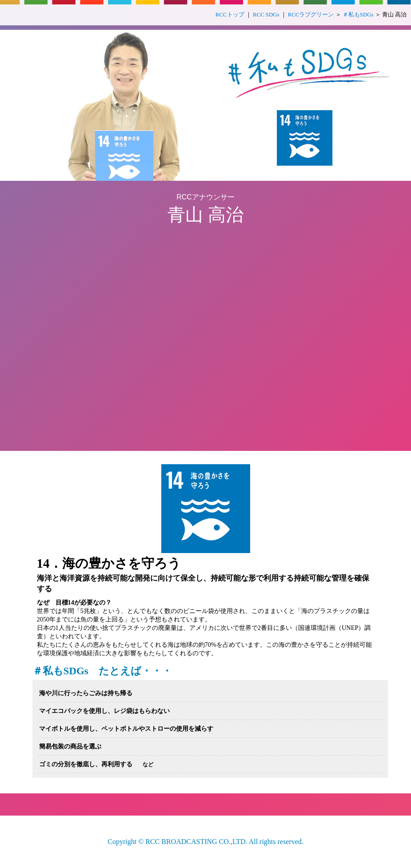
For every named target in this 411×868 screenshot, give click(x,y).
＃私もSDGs (358, 15)
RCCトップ (230, 15)
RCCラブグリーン (311, 15)
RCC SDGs (266, 15)
